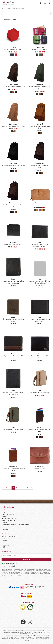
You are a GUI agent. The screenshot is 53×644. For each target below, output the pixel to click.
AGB (3, 527)
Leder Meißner (8, 3)
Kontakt (4, 516)
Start (3, 510)
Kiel (3, 543)
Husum (4, 538)
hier (31, 634)
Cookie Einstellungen (9, 520)
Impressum (5, 529)
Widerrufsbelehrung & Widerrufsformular (16, 525)
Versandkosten (32, 636)
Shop (3, 512)
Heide (4, 547)
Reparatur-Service (8, 514)
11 (28, 488)
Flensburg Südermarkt (9, 536)
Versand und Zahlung (9, 518)
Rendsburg (5, 545)
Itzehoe (4, 541)
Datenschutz (6, 523)
